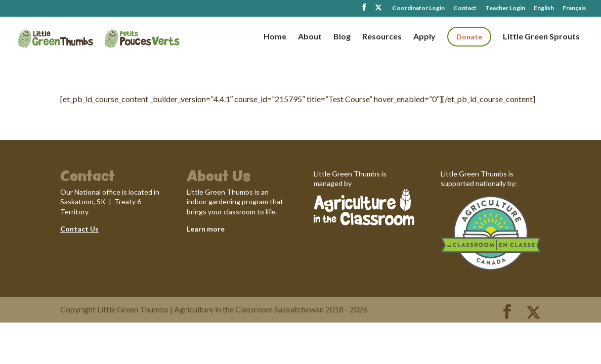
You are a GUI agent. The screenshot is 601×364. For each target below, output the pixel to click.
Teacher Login (505, 8)
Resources (382, 37)
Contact (465, 8)
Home (275, 37)
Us (94, 229)
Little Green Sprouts (541, 37)
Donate (469, 37)
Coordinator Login (418, 8)
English (544, 8)
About (310, 37)
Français (574, 8)
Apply (424, 37)
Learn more (206, 229)
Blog (342, 37)
